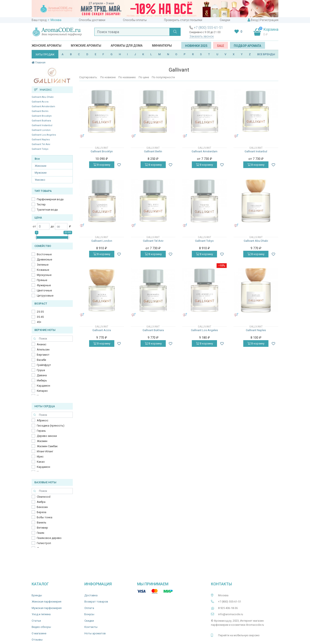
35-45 (40, 317)
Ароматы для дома (127, 46)
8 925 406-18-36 (228, 608)
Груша (41, 370)
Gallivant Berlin (40, 111)
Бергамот (43, 355)
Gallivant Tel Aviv (41, 144)
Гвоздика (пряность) (51, 426)
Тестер (41, 204)
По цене (144, 77)
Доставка (91, 595)
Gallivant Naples (41, 140)
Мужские (41, 173)
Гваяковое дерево (49, 538)
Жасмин (42, 441)
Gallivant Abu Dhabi (43, 97)
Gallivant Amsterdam (43, 106)
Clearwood (44, 497)
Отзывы (37, 640)
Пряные (42, 280)
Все (37, 159)
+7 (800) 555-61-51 (208, 28)
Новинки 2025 (196, 46)
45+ (39, 322)
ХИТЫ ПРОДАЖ (45, 55)
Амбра (41, 502)
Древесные (44, 259)
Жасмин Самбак (47, 446)
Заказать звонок (202, 36)
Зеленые (43, 265)
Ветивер (42, 528)
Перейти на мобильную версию (239, 635)
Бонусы (89, 614)
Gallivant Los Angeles (44, 135)
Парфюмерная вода (50, 199)
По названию (127, 77)
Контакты (91, 627)
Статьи (36, 621)
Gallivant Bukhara (41, 121)
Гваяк (41, 533)
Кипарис (42, 391)
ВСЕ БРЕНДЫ (266, 54)
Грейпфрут (44, 365)
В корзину (102, 165)
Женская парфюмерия (46, 602)
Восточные (44, 254)
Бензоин (42, 507)
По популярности (163, 77)
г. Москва (55, 20)
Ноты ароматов (95, 633)
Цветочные (44, 290)
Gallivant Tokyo (40, 149)
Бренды (37, 595)
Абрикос (43, 420)
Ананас (42, 344)
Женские (40, 166)
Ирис (40, 457)
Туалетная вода (47, 210)
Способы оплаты (135, 20)
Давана (42, 375)
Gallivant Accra (40, 102)
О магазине (39, 633)
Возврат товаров (96, 602)
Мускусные (44, 275)
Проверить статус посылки (183, 20)
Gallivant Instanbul (42, 125)
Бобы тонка (45, 517)
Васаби (41, 360)
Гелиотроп (44, 543)
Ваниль (42, 522)
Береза (42, 512)
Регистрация (269, 20)
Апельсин (43, 350)
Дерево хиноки (47, 436)
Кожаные (43, 270)
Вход (254, 20)
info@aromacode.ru (231, 614)
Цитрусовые (45, 296)
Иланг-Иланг (45, 451)
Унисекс (40, 180)
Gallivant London (41, 130)
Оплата (89, 608)
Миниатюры (162, 46)
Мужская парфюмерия (47, 608)
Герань (41, 431)
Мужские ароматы (86, 46)
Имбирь (42, 380)
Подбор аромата (247, 46)
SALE (221, 46)
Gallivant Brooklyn (42, 116)
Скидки (225, 20)
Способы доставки (92, 20)
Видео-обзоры (41, 627)
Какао (41, 462)
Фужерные (44, 285)
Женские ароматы (46, 46)
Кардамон (43, 386)
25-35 (40, 312)
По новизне (108, 77)
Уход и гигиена (41, 614)
